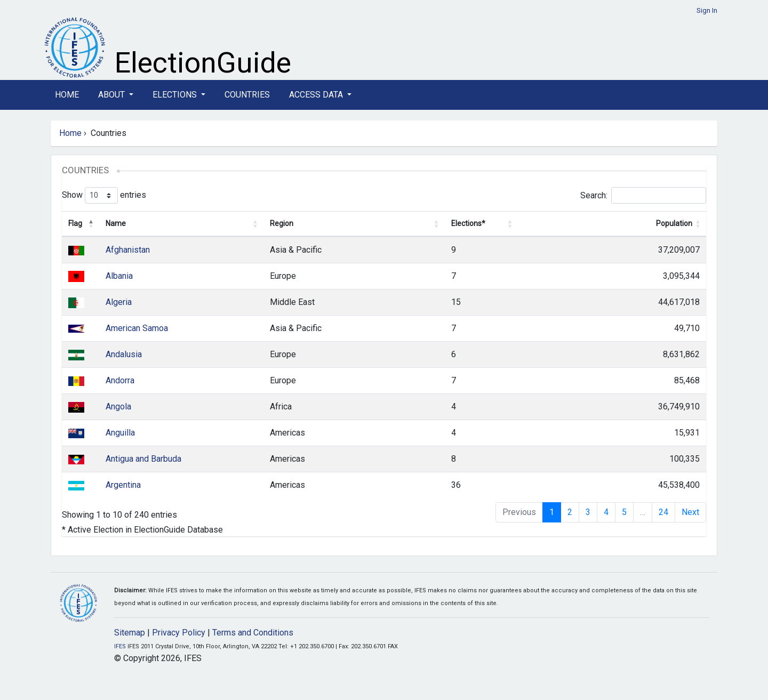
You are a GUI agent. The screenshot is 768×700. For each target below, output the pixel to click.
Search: (643, 195)
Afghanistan (128, 250)
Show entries (104, 195)
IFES (120, 646)
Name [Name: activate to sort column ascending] (116, 223)
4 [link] (606, 512)
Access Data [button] (317, 95)
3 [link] (588, 512)
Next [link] (690, 512)
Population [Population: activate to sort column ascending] (674, 223)
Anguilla (120, 433)
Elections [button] (176, 95)
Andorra (120, 380)
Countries (247, 95)
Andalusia (124, 354)
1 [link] (552, 512)
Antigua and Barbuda (143, 459)
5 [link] (624, 512)
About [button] (113, 95)
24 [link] (663, 512)
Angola (118, 407)
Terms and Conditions (253, 633)
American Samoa (137, 328)
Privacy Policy (179, 633)
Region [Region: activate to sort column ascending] (282, 223)
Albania (119, 276)
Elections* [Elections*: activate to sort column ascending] (468, 223)
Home (67, 95)
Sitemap (130, 633)
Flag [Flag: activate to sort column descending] (75, 223)
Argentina (123, 485)
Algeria (119, 302)
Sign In (707, 10)
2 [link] (570, 512)
